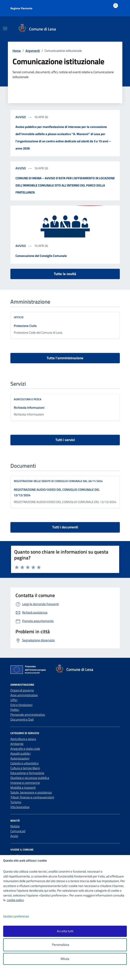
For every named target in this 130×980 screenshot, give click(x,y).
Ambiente (17, 744)
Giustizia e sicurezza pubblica (30, 778)
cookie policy (15, 900)
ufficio (19, 317)
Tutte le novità (65, 274)
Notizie (15, 826)
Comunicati (18, 831)
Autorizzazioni (20, 758)
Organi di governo (22, 690)
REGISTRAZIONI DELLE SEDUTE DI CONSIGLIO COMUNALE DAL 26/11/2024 (58, 481)
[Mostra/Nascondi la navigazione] (5, 29)
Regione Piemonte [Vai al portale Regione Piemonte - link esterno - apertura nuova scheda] (21, 8)
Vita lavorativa (20, 807)
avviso (21, 117)
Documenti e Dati (22, 719)
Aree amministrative (24, 695)
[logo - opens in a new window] (67, 974)
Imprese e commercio (25, 783)
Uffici (14, 700)
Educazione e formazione (27, 773)
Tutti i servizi (65, 440)
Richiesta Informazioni (29, 408)
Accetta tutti (65, 931)
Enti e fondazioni (21, 705)
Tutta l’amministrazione (65, 358)
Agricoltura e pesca (28, 399)
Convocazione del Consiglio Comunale (41, 256)
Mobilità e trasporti (23, 787)
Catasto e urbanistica (24, 763)
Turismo (16, 802)
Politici (15, 710)
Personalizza (65, 945)
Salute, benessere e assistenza (31, 792)
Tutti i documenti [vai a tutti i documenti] (65, 527)
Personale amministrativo (28, 715)
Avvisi (14, 836)
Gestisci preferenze (21, 916)
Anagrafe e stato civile (25, 749)
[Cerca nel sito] (115, 29)
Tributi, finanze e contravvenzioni (32, 797)
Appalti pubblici (20, 753)
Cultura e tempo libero (25, 768)
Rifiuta (65, 959)
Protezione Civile (25, 326)
